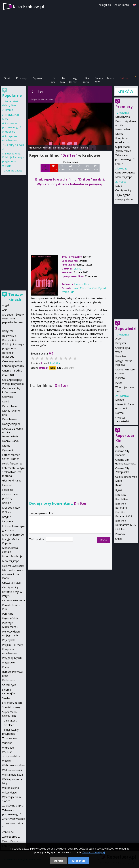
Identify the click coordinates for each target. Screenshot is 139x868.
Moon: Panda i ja (12, 556)
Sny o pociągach (12, 703)
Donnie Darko (10, 441)
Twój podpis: (37, 539)
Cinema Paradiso (12, 371)
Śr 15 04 (79, 168)
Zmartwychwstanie (13, 819)
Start (7, 78)
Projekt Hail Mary (12, 645)
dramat (78, 269)
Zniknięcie (8, 832)
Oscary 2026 (99, 80)
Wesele (6, 761)
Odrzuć (58, 861)
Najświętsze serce (13, 566)
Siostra (6, 698)
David (119, 186)
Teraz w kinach (16, 297)
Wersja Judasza (124, 199)
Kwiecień (121, 356)
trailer (76, 148)
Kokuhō (7, 503)
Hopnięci (10, 132)
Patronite (125, 78)
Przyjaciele (8, 662)
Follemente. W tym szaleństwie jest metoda (13, 472)
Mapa (111, 78)
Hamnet (7, 485)
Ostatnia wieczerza (13, 600)
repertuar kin (44, 148)
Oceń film (55, 363)
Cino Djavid (99, 288)
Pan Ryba (8, 614)
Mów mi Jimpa (124, 177)
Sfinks (119, 539)
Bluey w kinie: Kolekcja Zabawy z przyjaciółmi (13, 157)
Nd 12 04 (54, 168)
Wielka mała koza (12, 775)
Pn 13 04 (62, 168)
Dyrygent (8, 450)
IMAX (118, 485)
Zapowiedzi (39, 78)
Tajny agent (123, 195)
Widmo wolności (12, 770)
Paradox (120, 534)
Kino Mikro (122, 499)
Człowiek (7, 397)
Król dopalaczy (11, 508)
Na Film (63, 80)
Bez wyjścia (9, 336)
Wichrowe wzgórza (13, 765)
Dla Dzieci (85, 80)
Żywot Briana (10, 841)
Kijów (119, 490)
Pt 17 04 (95, 168)
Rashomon (9, 680)
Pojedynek (8, 640)
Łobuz (119, 164)
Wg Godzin (73, 80)
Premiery (21, 78)
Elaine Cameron (82, 288)
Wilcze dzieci (10, 792)
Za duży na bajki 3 (13, 806)
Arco (118, 339)
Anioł (5, 310)
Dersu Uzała (9, 406)
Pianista (120, 378)
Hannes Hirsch (48, 99)
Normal (120, 413)
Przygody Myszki (12, 658)
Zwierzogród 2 (11, 837)
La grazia (8, 521)
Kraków (125, 91)
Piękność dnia (10, 618)
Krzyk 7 (6, 517)
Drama (119, 134)
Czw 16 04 (87, 168)
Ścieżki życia (9, 685)
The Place (8, 725)
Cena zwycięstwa (125, 172)
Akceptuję (79, 861)
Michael (120, 400)
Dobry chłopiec (11, 424)
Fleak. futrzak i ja (12, 463)
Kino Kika (121, 495)
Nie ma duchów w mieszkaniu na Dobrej (13, 574)
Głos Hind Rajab (12, 480)
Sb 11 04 (45, 168)
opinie (85, 148)
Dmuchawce (123, 117)
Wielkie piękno (11, 788)
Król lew (7, 512)
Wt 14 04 (70, 168)
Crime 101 (8, 375)
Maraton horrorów (13, 535)
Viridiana (7, 743)
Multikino (121, 529)
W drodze (8, 748)
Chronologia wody (13, 366)
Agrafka (120, 446)
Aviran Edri (68, 292)
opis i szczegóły (62, 148)
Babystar (121, 343)
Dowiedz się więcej (94, 852)
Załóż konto (122, 5)
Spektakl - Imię (11, 707)
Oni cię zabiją (123, 190)
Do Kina (53, 80)
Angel (6, 305)
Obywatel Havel (12, 583)
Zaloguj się (105, 5)
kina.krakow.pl (29, 6)
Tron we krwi (10, 738)
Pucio (119, 383)
